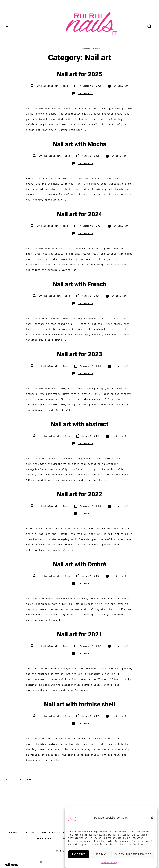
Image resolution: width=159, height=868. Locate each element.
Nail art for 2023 (80, 354)
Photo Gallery (55, 832)
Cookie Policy (109, 863)
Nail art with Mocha (79, 144)
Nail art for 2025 (80, 74)
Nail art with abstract (79, 424)
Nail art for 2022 (80, 494)
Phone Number (18, 804)
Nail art (123, 86)
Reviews (45, 838)
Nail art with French (80, 284)
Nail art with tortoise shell (80, 705)
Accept (79, 854)
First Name (15, 783)
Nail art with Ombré (80, 565)
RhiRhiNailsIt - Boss (55, 86)
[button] (152, 818)
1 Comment (85, 514)
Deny (101, 854)
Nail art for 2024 (80, 214)
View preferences (133, 854)
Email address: (22, 831)
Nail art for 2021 (80, 635)
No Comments (85, 93)
